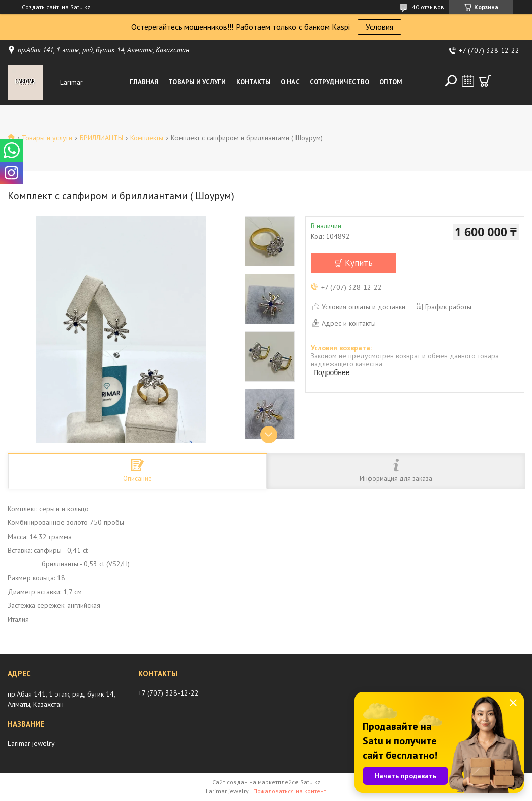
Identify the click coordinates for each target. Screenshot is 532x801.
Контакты (253, 82)
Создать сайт (40, 7)
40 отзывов (428, 7)
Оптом (391, 82)
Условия (379, 27)
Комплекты (147, 138)
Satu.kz (310, 782)
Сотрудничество (339, 82)
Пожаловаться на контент (290, 791)
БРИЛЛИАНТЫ (101, 138)
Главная (144, 82)
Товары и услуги (197, 82)
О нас (290, 82)
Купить (359, 263)
